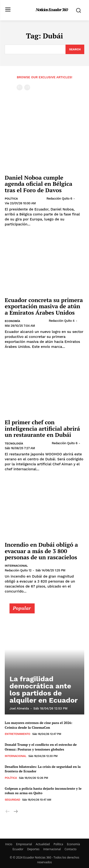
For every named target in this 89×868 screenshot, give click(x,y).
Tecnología (14, 443)
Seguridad (12, 800)
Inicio (9, 844)
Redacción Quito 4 (61, 321)
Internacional (16, 566)
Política (11, 199)
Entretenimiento (17, 734)
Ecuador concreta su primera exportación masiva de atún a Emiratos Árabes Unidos (44, 306)
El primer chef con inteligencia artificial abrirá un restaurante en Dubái (42, 428)
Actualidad (43, 844)
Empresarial (24, 844)
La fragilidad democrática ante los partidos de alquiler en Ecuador (44, 689)
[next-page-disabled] (27, 87)
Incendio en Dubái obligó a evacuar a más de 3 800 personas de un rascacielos (41, 551)
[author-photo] (33, 198)
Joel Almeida (19, 708)
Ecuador (18, 849)
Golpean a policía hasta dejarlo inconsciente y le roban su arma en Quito (43, 791)
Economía (12, 321)
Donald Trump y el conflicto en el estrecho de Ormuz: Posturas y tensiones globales (41, 747)
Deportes (33, 849)
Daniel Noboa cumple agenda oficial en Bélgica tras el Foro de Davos (39, 184)
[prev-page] (20, 87)
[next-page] (15, 812)
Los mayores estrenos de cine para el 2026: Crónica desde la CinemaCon (39, 725)
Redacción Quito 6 (59, 198)
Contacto (70, 849)
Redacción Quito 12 (18, 570)
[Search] (75, 49)
